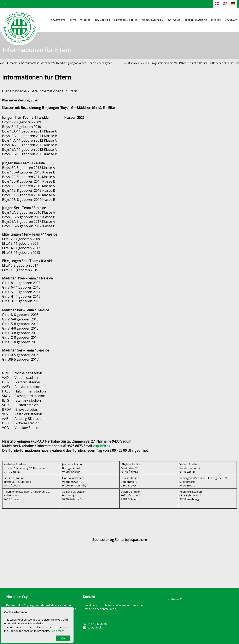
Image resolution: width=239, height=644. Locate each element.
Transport (103, 20)
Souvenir (174, 20)
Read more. (58, 631)
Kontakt (231, 20)
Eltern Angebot (196, 20)
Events (216, 20)
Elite (73, 20)
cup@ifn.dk (95, 627)
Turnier (85, 20)
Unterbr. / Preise (126, 20)
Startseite (58, 20)
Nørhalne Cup (176, 599)
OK (63, 638)
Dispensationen (152, 20)
